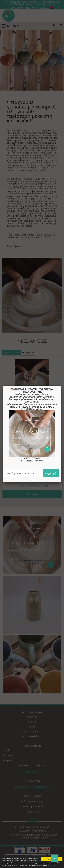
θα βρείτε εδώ (52, 865)
